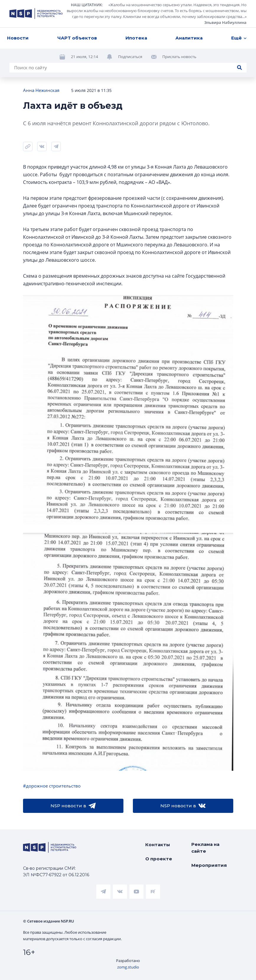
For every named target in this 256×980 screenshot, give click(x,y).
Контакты (158, 845)
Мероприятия (209, 865)
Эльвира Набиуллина (225, 22)
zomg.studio (128, 967)
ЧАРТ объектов (77, 38)
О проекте (159, 859)
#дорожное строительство (52, 786)
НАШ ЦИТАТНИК (86, 5)
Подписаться (130, 57)
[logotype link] (36, 14)
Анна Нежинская (41, 90)
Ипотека (136, 38)
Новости (18, 38)
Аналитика (189, 38)
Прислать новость (179, 57)
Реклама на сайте (205, 848)
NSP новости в (73, 806)
